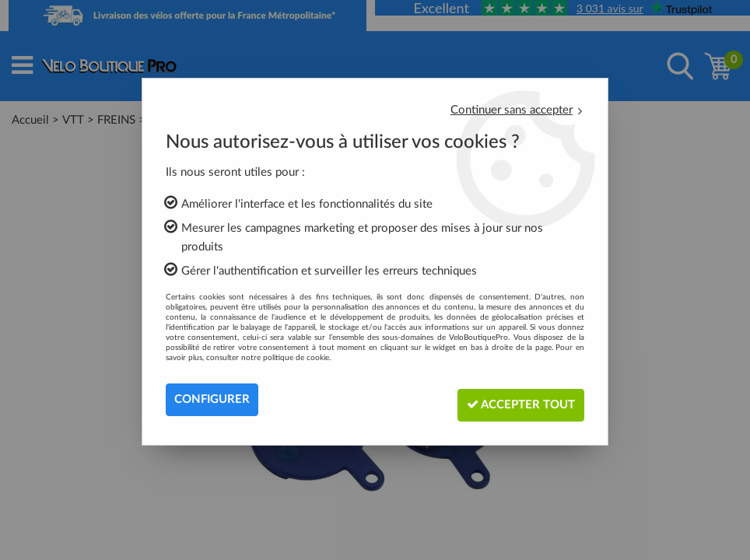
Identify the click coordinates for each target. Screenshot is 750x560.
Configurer (214, 400)
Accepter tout (514, 399)
